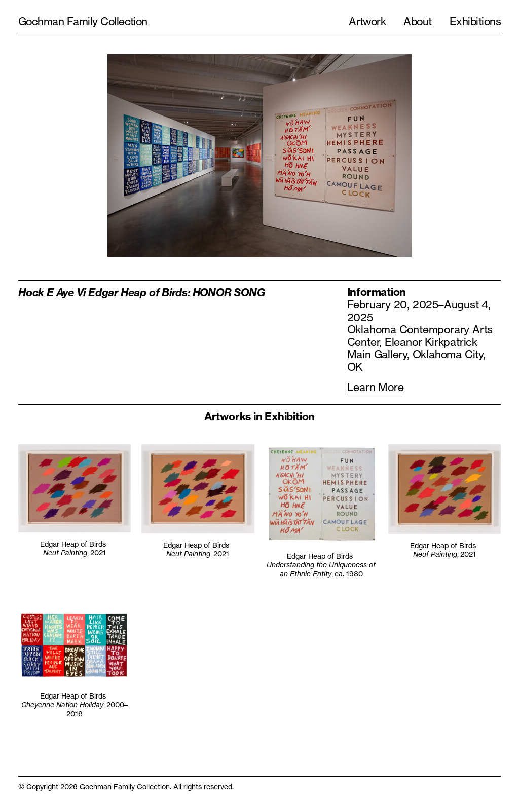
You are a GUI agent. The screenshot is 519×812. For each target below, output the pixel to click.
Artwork (367, 21)
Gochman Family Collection (83, 21)
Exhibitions (475, 21)
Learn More (376, 387)
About (417, 21)
